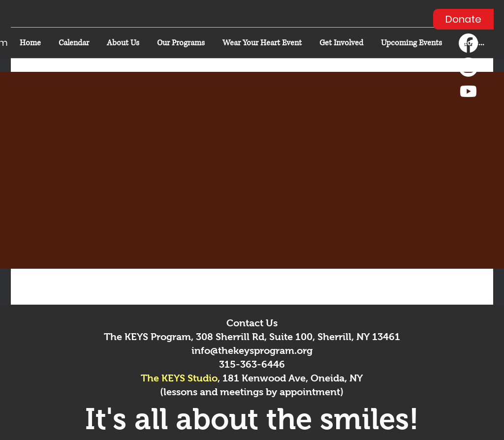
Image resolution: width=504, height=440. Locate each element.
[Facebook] (468, 43)
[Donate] (463, 19)
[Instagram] (468, 67)
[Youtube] (468, 91)
